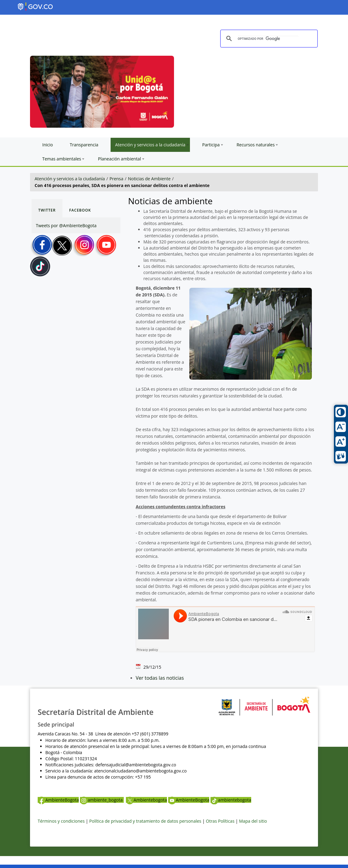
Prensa (117, 179)
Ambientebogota (146, 800)
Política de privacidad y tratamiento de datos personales (145, 821)
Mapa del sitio (253, 821)
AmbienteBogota (58, 800)
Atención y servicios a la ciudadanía (70, 179)
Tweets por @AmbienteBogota (66, 225)
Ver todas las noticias (160, 678)
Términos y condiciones (61, 821)
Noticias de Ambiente (149, 179)
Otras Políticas (220, 821)
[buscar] (268, 39)
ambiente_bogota (102, 800)
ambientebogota (231, 800)
